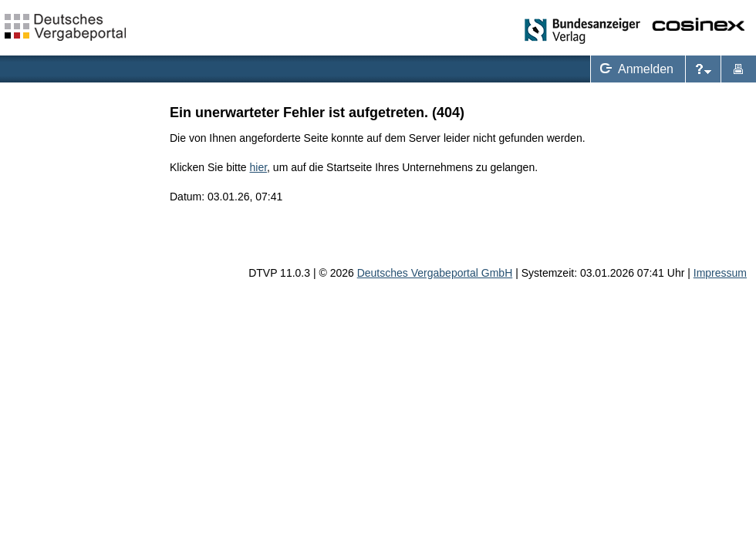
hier (259, 167)
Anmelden (634, 69)
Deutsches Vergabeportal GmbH (435, 273)
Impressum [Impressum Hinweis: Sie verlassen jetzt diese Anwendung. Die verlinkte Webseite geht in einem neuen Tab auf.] (720, 273)
